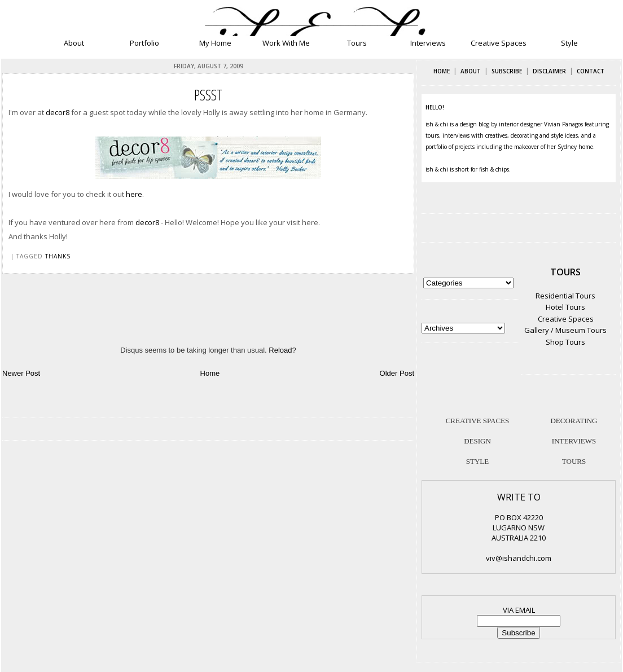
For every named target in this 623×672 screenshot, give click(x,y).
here (134, 194)
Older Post (397, 373)
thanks (58, 256)
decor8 (58, 112)
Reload (280, 350)
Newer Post (21, 373)
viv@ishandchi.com (519, 558)
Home (210, 373)
